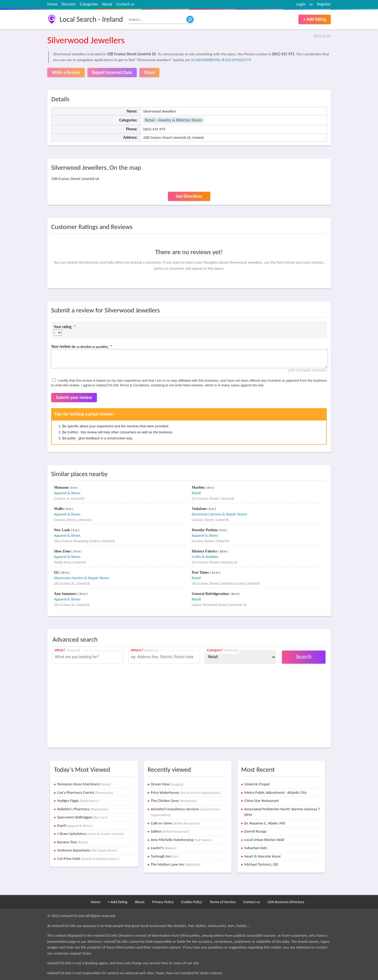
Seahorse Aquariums (87, 850)
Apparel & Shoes (67, 493)
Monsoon (62, 488)
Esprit (75, 825)
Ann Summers (66, 594)
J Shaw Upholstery (91, 834)
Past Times (201, 572)
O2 (57, 572)
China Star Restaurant (262, 801)
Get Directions (189, 196)
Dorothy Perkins (205, 530)
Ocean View (167, 784)
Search (304, 657)
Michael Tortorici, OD (261, 864)
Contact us (125, 4)
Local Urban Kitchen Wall (264, 840)
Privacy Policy (163, 902)
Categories (89, 4)
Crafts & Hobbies (205, 557)
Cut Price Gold (88, 859)
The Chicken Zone (174, 801)
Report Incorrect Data (112, 73)
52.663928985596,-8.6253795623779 (221, 60)
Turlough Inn (165, 856)
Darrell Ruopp (255, 831)
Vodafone (200, 509)
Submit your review (74, 398)
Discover (69, 4)
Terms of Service (223, 902)
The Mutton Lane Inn (175, 864)
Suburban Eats (256, 848)
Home (52, 4)
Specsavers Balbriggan (82, 817)
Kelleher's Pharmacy (83, 809)
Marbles (199, 488)
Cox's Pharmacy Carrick (85, 792)
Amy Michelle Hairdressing (181, 840)
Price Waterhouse (186, 792)
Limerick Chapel (257, 784)
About (107, 4)
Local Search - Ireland (91, 19)
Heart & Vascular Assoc (263, 856)
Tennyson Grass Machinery (84, 784)
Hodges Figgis (78, 801)
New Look (63, 530)
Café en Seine (175, 823)
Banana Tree (72, 842)
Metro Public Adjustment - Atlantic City (275, 792)
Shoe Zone (63, 551)
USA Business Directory (286, 902)
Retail (150, 120)
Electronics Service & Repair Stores (220, 514)
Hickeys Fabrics (205, 551)
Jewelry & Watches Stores (180, 120)
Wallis (59, 509)
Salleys (170, 831)
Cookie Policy (192, 902)
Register (324, 4)
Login (301, 4)
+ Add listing (315, 19)
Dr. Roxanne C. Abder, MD (265, 823)
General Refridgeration (211, 594)
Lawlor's (163, 848)
